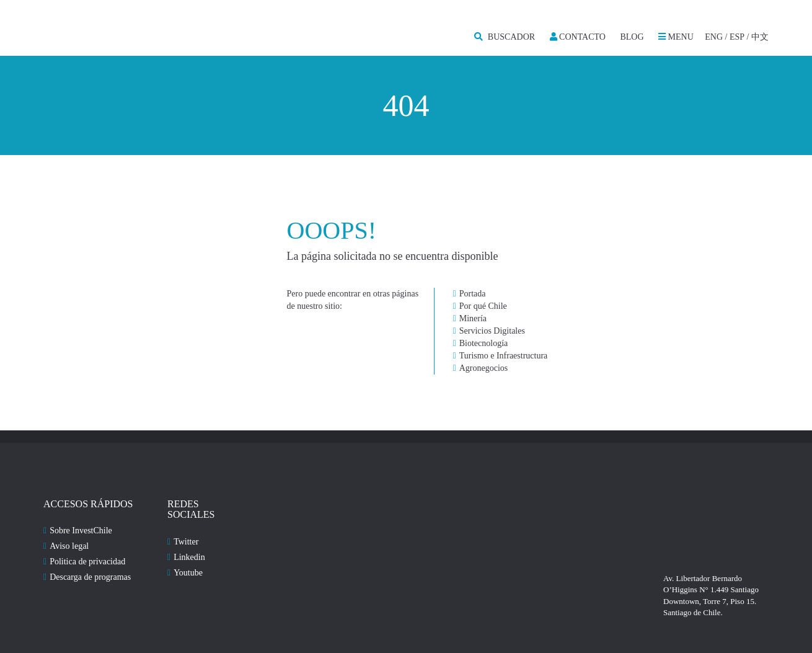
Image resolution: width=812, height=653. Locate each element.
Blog (632, 37)
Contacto (578, 37)
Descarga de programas (90, 577)
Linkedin (189, 557)
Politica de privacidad (87, 562)
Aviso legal (69, 546)
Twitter (186, 542)
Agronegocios (484, 368)
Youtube (188, 573)
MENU (676, 37)
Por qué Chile (483, 306)
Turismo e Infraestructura (504, 356)
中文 (760, 37)
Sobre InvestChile (81, 531)
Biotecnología (484, 343)
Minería (473, 318)
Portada (473, 294)
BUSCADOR (505, 37)
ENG (714, 37)
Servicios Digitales (492, 331)
